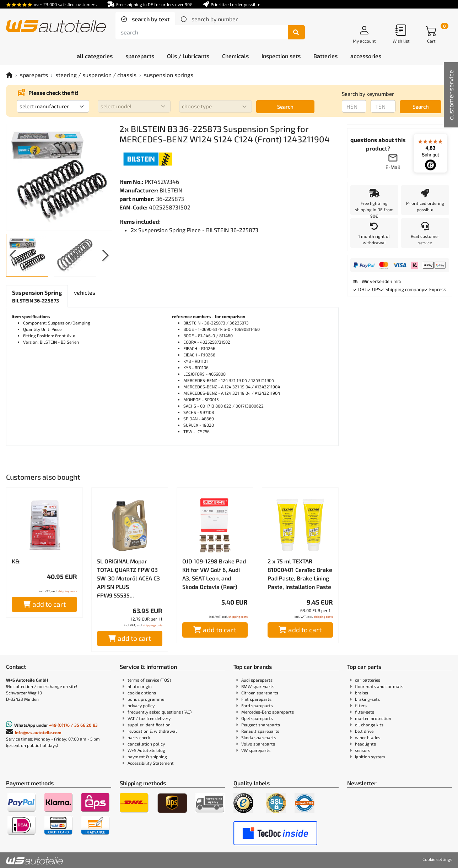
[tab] (145, 19)
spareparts (34, 75)
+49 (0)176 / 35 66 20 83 (73, 725)
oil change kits (369, 725)
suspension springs (169, 75)
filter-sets (365, 712)
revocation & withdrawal (152, 731)
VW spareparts (256, 750)
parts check (139, 737)
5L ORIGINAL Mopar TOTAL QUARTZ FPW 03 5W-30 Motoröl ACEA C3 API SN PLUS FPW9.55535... (128, 578)
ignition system (370, 757)
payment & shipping (147, 757)
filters (361, 705)
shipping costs (68, 591)
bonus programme (146, 699)
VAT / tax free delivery (149, 718)
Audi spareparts (257, 680)
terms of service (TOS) (149, 680)
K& (16, 561)
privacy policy (141, 705)
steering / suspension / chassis (96, 75)
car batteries (368, 680)
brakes (362, 693)
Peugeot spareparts (261, 725)
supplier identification (149, 725)
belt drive (364, 731)
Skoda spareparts (259, 737)
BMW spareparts (258, 686)
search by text (150, 19)
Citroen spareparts (260, 693)
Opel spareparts (257, 718)
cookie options (142, 693)
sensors (363, 750)
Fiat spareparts (256, 699)
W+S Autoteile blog (146, 750)
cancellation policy (146, 744)
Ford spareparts (257, 705)
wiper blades (368, 737)
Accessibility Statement (151, 763)
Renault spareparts (260, 731)
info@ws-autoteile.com (38, 732)
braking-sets (367, 699)
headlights (365, 744)
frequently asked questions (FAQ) (160, 712)
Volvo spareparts (258, 744)
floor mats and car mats (379, 686)
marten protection (373, 718)
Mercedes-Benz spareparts (268, 712)
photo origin (140, 686)
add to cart (44, 604)
